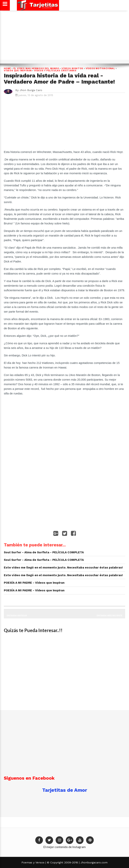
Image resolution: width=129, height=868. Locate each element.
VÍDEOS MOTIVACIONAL (100, 68)
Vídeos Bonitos (72, 68)
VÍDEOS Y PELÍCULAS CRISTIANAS (55, 71)
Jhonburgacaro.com (94, 862)
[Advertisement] (64, 37)
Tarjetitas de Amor (65, 790)
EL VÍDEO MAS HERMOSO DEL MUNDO (36, 68)
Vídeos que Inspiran (18, 71)
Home (7, 68)
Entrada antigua (17, 615)
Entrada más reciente (110, 615)
